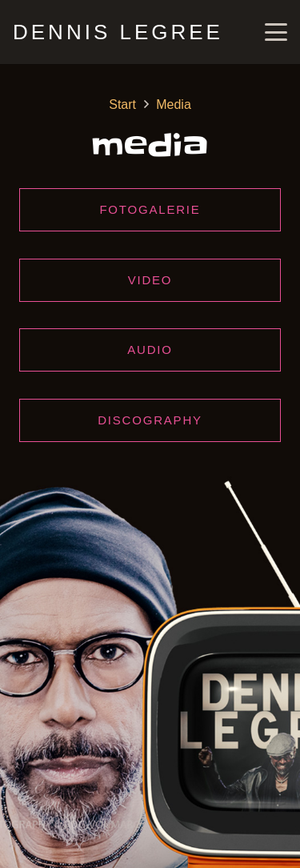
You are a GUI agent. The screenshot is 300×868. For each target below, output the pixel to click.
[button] (276, 32)
